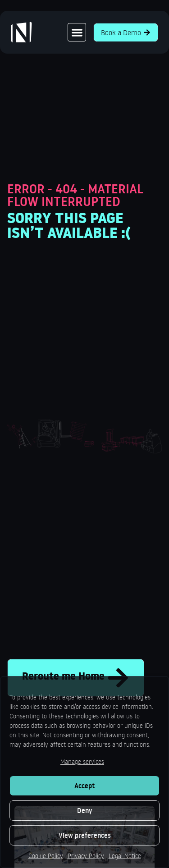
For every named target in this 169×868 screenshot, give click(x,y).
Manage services (82, 761)
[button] (77, 32)
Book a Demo (126, 32)
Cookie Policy (46, 856)
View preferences (85, 835)
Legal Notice (125, 856)
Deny (84, 811)
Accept (84, 786)
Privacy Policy (86, 856)
